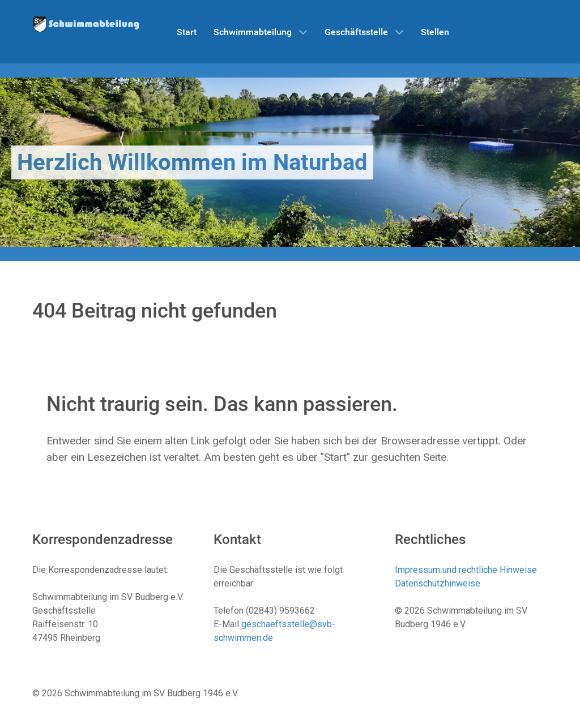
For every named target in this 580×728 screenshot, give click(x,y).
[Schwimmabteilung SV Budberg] (86, 23)
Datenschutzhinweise (438, 583)
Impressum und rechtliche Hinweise (466, 570)
